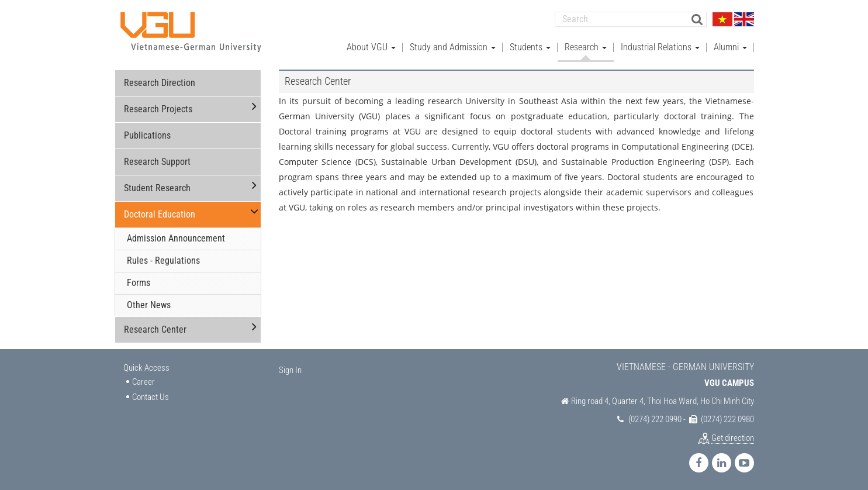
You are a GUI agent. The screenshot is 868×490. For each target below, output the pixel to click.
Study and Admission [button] (453, 47)
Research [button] (586, 47)
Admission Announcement (176, 238)
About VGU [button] (371, 47)
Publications (147, 135)
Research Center (155, 329)
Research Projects (158, 109)
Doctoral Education (160, 214)
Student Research (157, 188)
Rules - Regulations (163, 260)
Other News (149, 305)
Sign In (290, 370)
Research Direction (160, 83)
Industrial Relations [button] (660, 47)
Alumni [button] (730, 47)
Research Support (157, 162)
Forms (139, 283)
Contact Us (151, 396)
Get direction (733, 437)
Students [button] (530, 47)
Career (143, 382)
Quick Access (146, 367)
